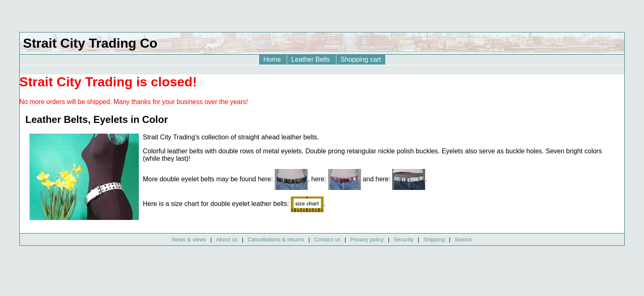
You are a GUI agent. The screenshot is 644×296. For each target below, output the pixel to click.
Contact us (327, 239)
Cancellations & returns (276, 239)
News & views (189, 239)
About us (227, 239)
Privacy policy (367, 239)
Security (403, 239)
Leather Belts (312, 59)
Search (463, 239)
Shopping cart (361, 59)
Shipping (434, 239)
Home (273, 59)
